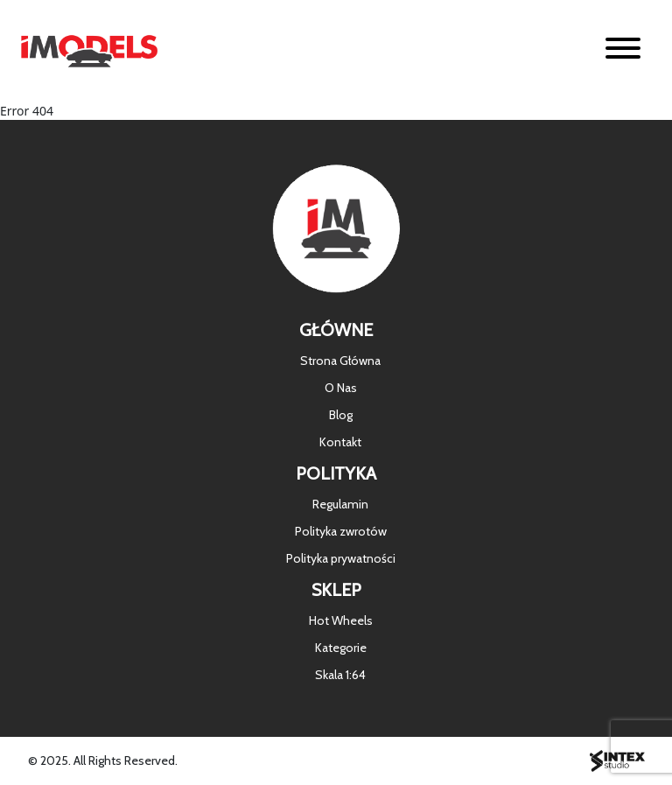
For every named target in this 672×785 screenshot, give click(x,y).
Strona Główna (340, 361)
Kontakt (340, 442)
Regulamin (340, 504)
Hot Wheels (341, 620)
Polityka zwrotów (341, 531)
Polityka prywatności (341, 558)
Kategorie (341, 648)
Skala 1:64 (340, 675)
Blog (341, 415)
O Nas (341, 388)
